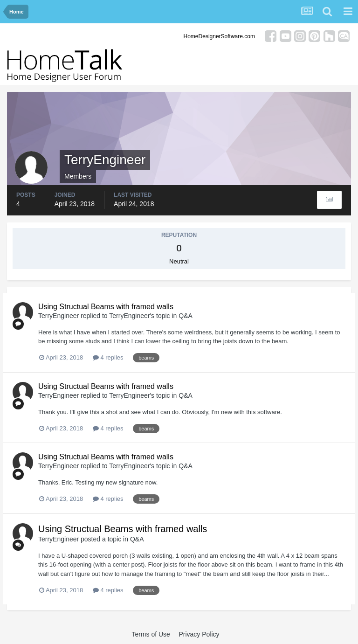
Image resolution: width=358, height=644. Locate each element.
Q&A (186, 316)
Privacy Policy (199, 634)
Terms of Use (151, 634)
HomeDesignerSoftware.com (219, 36)
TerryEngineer (59, 316)
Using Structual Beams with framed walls (106, 307)
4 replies (108, 357)
